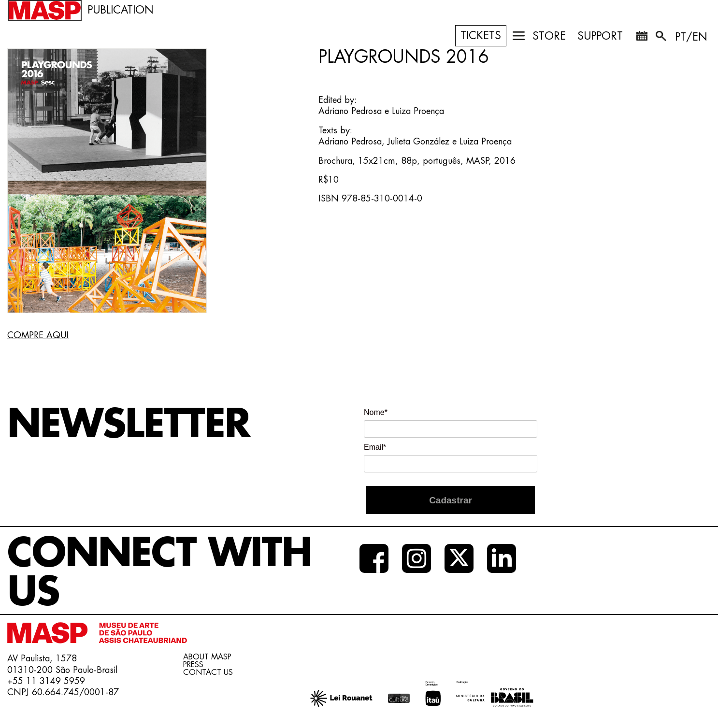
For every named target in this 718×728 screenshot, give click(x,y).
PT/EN (691, 37)
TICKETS (481, 36)
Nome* (376, 412)
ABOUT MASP (207, 657)
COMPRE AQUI (38, 335)
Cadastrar (451, 500)
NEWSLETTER (129, 425)
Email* (375, 447)
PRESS (193, 665)
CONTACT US (208, 672)
